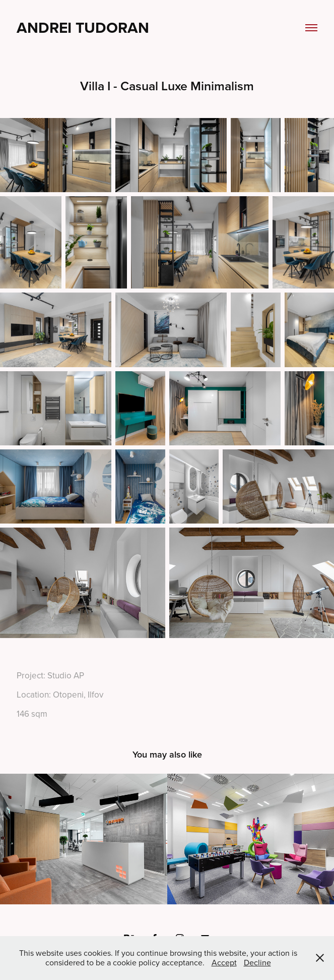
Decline (257, 962)
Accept (224, 962)
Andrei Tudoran (83, 27)
